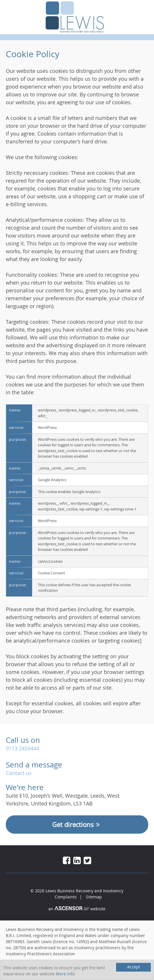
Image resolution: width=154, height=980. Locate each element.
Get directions (77, 825)
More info (65, 974)
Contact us (19, 773)
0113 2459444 (22, 748)
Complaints (66, 897)
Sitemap (94, 897)
